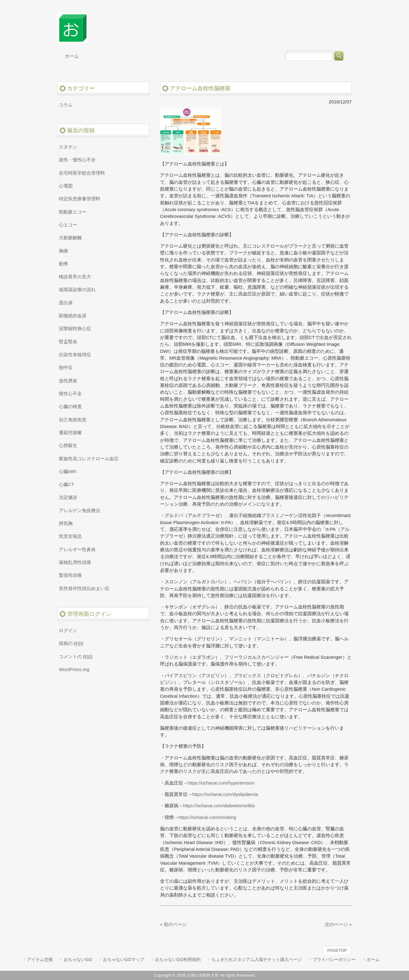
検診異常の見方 (75, 277)
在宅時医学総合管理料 (82, 173)
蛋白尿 (66, 303)
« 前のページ (173, 924)
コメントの (76, 657)
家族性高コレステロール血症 (89, 459)
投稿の (71, 643)
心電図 (66, 186)
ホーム (373, 959)
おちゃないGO (78, 959)
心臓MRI (68, 472)
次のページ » (338, 924)
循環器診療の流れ (77, 290)
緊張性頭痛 (70, 575)
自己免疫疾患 (73, 420)
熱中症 (66, 368)
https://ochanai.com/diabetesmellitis (219, 806)
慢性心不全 (70, 394)
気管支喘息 (70, 536)
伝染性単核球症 (75, 355)
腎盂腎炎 (68, 342)
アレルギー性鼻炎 (77, 550)
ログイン (68, 631)
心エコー (68, 225)
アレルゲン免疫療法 (80, 511)
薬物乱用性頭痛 (75, 562)
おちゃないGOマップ (124, 959)
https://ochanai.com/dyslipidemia (225, 794)
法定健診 (68, 497)
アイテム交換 (40, 959)
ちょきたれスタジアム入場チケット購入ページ (257, 959)
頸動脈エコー (73, 212)
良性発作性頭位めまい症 (84, 588)
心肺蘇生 (68, 446)
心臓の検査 (70, 407)
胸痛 (63, 251)
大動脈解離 (70, 238)
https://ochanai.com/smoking (207, 817)
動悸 (63, 264)
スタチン (68, 147)
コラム (66, 105)
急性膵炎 (68, 381)
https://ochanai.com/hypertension (221, 783)
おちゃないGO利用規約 (178, 959)
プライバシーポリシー (334, 959)
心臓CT (67, 484)
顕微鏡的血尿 (73, 316)
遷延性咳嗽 (70, 433)
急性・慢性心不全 (77, 160)
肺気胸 (66, 523)
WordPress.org (74, 669)
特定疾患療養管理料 (80, 199)
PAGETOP (337, 950)
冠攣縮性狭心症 (75, 329)
